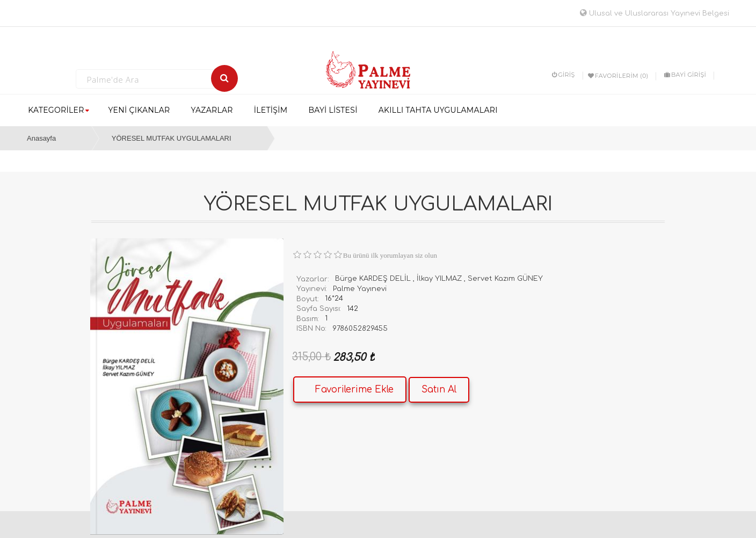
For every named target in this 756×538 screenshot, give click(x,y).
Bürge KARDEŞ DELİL (373, 279)
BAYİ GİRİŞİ (685, 75)
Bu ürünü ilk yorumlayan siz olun (390, 255)
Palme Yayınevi (360, 289)
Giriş (564, 75)
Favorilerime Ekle (354, 390)
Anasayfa (41, 138)
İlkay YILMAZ (439, 279)
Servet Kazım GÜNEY (505, 279)
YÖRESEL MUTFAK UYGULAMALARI (172, 138)
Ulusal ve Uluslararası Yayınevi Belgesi (655, 13)
